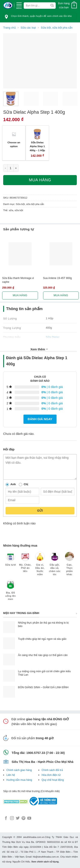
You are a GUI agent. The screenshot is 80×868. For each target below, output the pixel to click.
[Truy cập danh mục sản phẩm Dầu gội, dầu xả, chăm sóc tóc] (55, 566)
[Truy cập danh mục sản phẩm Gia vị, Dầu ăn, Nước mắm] (40, 566)
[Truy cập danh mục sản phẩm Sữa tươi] (11, 561)
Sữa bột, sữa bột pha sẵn (57, 28)
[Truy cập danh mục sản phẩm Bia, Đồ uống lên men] (11, 592)
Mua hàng (40, 180)
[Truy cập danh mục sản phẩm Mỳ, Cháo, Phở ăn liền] (25, 564)
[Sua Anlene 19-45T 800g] (61, 254)
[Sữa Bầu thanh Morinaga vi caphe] (20, 254)
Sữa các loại (28, 28)
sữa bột (19, 210)
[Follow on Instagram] (12, 819)
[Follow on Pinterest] (23, 819)
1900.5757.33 (36, 753)
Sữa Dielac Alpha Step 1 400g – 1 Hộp (37, 146)
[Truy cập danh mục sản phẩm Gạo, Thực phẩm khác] (69, 566)
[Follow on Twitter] (18, 819)
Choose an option (14, 144)
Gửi (40, 511)
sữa (11, 210)
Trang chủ (9, 28)
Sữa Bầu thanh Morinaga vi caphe (18, 280)
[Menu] (19, 5)
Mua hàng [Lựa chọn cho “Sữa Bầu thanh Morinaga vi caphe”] (20, 295)
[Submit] (52, 6)
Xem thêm (39, 349)
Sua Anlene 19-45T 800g (57, 278)
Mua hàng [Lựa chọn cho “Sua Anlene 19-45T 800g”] (61, 295)
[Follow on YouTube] (29, 819)
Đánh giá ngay (40, 419)
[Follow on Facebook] (6, 819)
